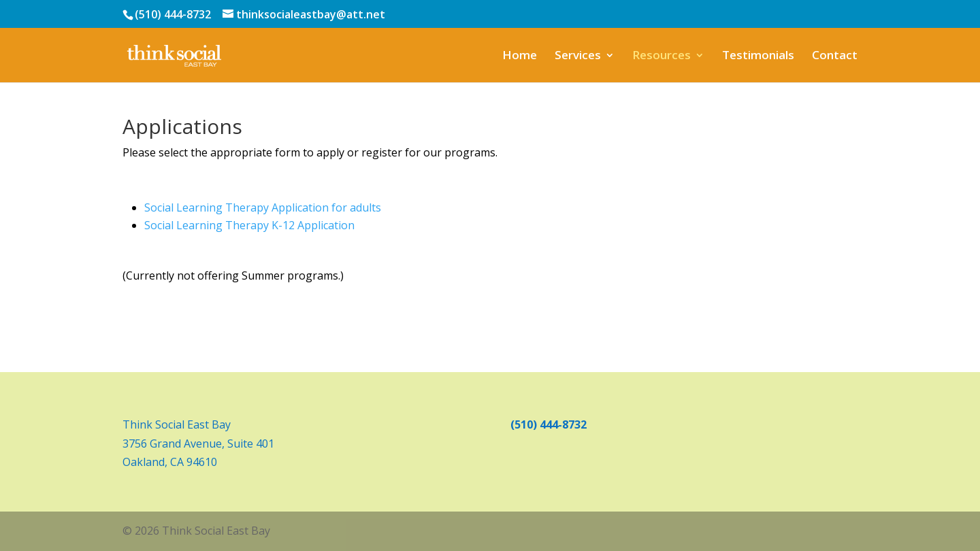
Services (578, 56)
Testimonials (758, 56)
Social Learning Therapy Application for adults (263, 207)
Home (520, 56)
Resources (661, 56)
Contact (835, 56)
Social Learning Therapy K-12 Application (249, 225)
